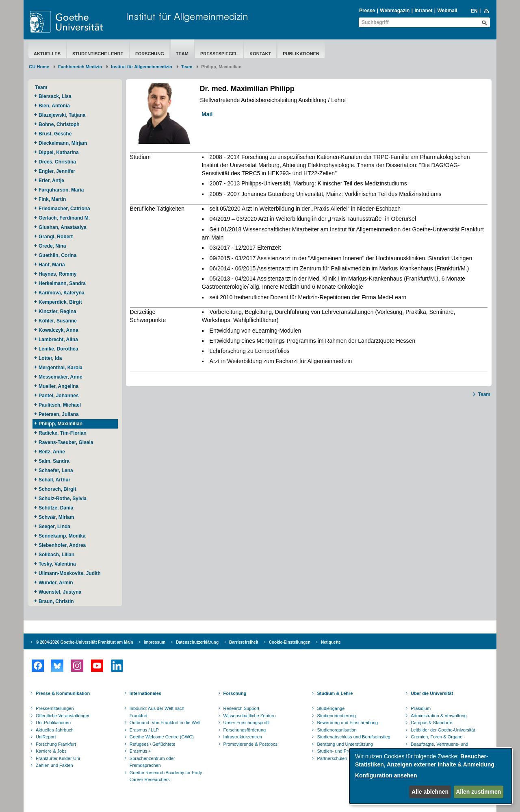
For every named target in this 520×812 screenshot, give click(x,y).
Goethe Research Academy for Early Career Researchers (166, 776)
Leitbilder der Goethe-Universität (443, 730)
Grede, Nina (52, 246)
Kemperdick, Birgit (60, 302)
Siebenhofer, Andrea (62, 545)
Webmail (447, 11)
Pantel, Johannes (59, 396)
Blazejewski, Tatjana (62, 115)
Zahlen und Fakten (54, 765)
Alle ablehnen (430, 792)
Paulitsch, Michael (60, 405)
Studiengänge (331, 708)
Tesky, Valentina (57, 564)
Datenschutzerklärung (197, 642)
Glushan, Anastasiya (63, 227)
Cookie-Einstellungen (290, 642)
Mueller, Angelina (58, 386)
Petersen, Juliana (59, 414)
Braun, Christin (56, 601)
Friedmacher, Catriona (64, 209)
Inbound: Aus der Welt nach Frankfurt (157, 712)
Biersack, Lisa (55, 96)
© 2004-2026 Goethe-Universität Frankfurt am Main (84, 642)
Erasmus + (140, 751)
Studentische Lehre (98, 54)
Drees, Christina (57, 162)
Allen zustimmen (478, 792)
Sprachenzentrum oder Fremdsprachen (152, 762)
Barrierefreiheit (244, 642)
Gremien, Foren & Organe (437, 737)
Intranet (423, 11)
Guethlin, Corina (57, 255)
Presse (367, 11)
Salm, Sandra (54, 461)
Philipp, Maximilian (61, 424)
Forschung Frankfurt (56, 744)
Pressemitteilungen (55, 708)
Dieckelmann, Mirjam (63, 143)
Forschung (150, 54)
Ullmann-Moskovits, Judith (70, 573)
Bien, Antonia (54, 106)
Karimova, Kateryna (62, 293)
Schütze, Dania (56, 508)
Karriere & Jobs (51, 751)
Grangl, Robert (56, 237)
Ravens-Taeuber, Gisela (66, 442)
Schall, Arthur (54, 480)
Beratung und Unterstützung (345, 744)
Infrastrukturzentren (243, 737)
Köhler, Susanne (58, 321)
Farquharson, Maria (61, 190)
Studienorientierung (336, 716)
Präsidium (421, 708)
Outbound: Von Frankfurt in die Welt (165, 723)
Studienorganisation (337, 730)
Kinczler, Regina (57, 311)
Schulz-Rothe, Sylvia (63, 499)
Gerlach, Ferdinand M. (64, 218)
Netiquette (331, 642)
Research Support (242, 708)
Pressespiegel (219, 54)
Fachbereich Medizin (80, 67)
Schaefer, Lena (56, 470)
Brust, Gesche (55, 134)
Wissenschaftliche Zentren (250, 716)
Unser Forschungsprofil (247, 723)
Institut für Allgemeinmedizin (187, 16)
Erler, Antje (51, 181)
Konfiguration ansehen (386, 775)
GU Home (39, 67)
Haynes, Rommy (57, 274)
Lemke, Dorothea (58, 349)
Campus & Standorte (431, 723)
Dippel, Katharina (59, 152)
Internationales (145, 693)
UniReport (46, 737)
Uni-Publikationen (53, 723)
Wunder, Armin (56, 583)
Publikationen (301, 54)
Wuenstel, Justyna (60, 592)
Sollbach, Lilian (56, 555)
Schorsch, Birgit (57, 489)
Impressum (155, 642)
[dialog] (431, 776)
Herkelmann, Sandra (62, 283)
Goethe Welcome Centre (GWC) (162, 737)
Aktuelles (47, 54)
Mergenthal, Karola (61, 368)
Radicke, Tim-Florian (63, 433)
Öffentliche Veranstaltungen (63, 716)
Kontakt (260, 54)
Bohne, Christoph (59, 124)
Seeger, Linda (54, 527)
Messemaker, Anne (61, 377)
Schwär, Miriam (56, 517)
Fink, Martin (52, 199)
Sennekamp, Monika (62, 536)
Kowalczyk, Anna (58, 330)
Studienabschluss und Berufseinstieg (353, 737)
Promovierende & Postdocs (250, 744)
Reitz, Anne (52, 452)
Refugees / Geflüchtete (153, 744)
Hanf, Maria (52, 265)
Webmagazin (395, 11)
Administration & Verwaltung (439, 716)
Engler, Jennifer (57, 171)
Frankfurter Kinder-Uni (58, 758)
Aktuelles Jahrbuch (55, 730)
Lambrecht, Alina (58, 340)
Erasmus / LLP (144, 730)
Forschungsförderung (245, 730)
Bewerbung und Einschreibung (347, 723)
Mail (205, 114)
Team (182, 54)
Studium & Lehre (335, 693)
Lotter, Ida (50, 358)
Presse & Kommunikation (63, 693)
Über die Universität (432, 693)
